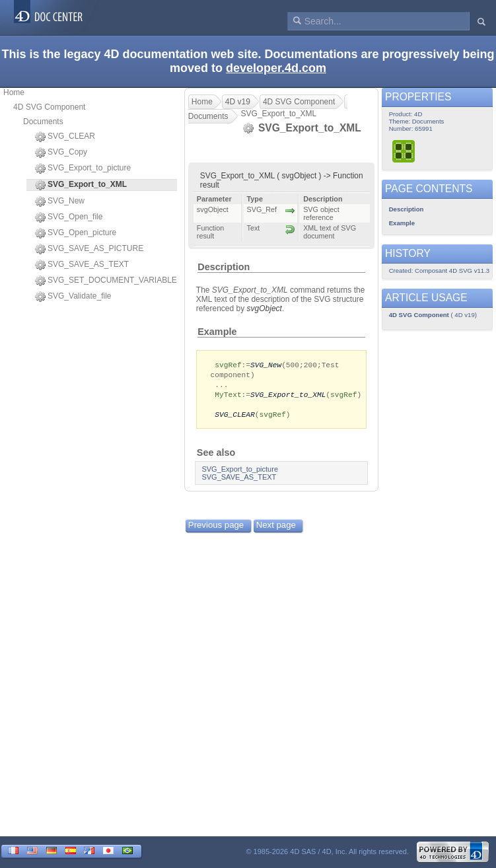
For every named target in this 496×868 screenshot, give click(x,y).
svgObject (265, 308)
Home (14, 92)
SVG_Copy (61, 153)
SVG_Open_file (69, 217)
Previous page (216, 529)
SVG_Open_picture (76, 233)
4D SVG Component (49, 107)
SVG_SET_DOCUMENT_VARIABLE (106, 281)
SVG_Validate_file (73, 297)
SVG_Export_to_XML (288, 397)
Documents (43, 122)
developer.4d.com (276, 68)
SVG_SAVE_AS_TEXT (82, 265)
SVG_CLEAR (65, 137)
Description (224, 267)
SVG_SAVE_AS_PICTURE (89, 249)
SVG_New (60, 201)
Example (217, 332)
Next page (276, 529)
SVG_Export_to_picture (83, 168)
